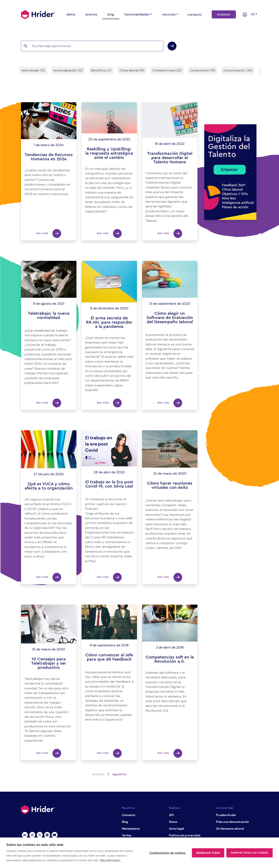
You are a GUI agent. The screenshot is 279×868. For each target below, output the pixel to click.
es (252, 14)
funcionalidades (137, 14)
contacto (194, 15)
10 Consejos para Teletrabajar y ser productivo (49, 663)
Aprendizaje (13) (33, 70)
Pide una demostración (232, 822)
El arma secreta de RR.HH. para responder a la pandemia (109, 322)
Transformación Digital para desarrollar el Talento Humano (170, 158)
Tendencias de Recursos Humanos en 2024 (49, 157)
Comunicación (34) (238, 70)
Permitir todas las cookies (249, 853)
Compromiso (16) (203, 70)
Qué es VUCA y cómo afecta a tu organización (49, 486)
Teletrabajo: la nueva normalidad (49, 316)
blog (111, 14)
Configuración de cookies (168, 853)
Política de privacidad (185, 835)
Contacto (129, 815)
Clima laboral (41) (132, 70)
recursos (169, 14)
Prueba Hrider (226, 815)
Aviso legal (177, 829)
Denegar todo (208, 853)
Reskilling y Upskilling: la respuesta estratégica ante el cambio (109, 153)
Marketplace (131, 829)
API (171, 815)
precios (91, 14)
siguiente (119, 774)
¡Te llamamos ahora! (230, 829)
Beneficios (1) (101, 70)
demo (71, 14)
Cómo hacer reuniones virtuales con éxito (170, 485)
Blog (125, 822)
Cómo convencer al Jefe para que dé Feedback (109, 657)
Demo (173, 822)
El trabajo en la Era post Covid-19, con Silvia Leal (109, 484)
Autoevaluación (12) (68, 70)
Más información (110, 860)
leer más (49, 233)
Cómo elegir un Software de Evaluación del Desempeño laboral (170, 318)
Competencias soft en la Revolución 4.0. (170, 659)
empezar (224, 14)
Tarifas (127, 835)
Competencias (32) (167, 70)
